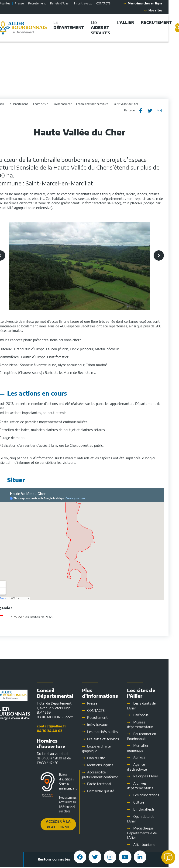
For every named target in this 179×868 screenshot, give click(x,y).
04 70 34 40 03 (60, 731)
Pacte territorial (110, 784)
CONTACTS (114, 3)
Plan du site (107, 758)
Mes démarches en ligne (155, 3)
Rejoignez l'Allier (156, 776)
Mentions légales (111, 765)
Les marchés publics (113, 732)
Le (29, 104)
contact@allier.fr (62, 726)
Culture (149, 802)
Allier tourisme (155, 845)
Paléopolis (151, 715)
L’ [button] (136, 22)
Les (114, 739)
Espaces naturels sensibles (103, 104)
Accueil (10, 104)
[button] (168, 857)
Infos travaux (93, 3)
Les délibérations (157, 795)
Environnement (73, 104)
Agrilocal (150, 757)
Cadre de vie (51, 104)
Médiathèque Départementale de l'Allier (152, 833)
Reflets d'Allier (70, 3)
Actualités (14, 3)
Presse (30, 3)
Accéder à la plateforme (69, 824)
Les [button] (111, 28)
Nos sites (166, 10)
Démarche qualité (111, 791)
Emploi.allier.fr (154, 809)
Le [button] (79, 25)
